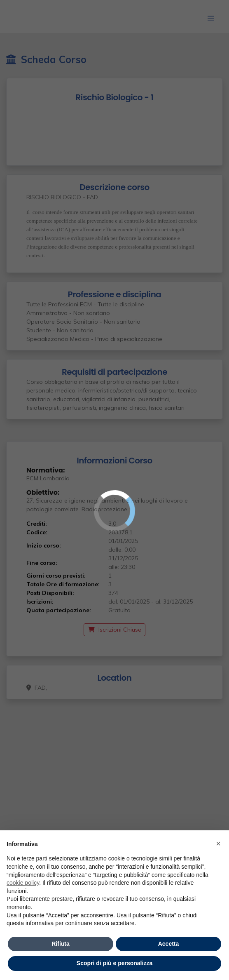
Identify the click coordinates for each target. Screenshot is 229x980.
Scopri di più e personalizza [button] (114, 963)
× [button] (218, 844)
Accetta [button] (169, 944)
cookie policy (23, 883)
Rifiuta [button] (61, 944)
